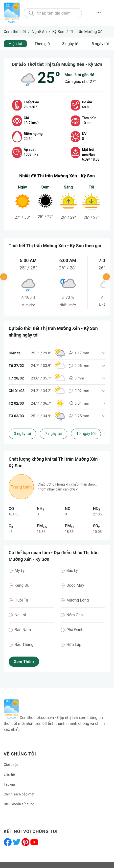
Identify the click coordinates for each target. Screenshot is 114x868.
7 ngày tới (54, 434)
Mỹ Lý (20, 571)
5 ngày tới (100, 44)
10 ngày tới (86, 434)
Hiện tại (15, 44)
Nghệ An (39, 32)
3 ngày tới (71, 44)
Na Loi (20, 615)
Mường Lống (78, 600)
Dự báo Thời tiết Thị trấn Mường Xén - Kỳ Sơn (57, 64)
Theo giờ (42, 44)
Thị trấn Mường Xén (87, 32)
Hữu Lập (74, 645)
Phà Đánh (75, 630)
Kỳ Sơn (58, 32)
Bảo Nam (23, 630)
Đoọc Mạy (75, 585)
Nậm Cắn (75, 615)
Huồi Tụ (21, 600)
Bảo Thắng (24, 645)
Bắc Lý (72, 571)
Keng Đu (22, 585)
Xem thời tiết (15, 32)
